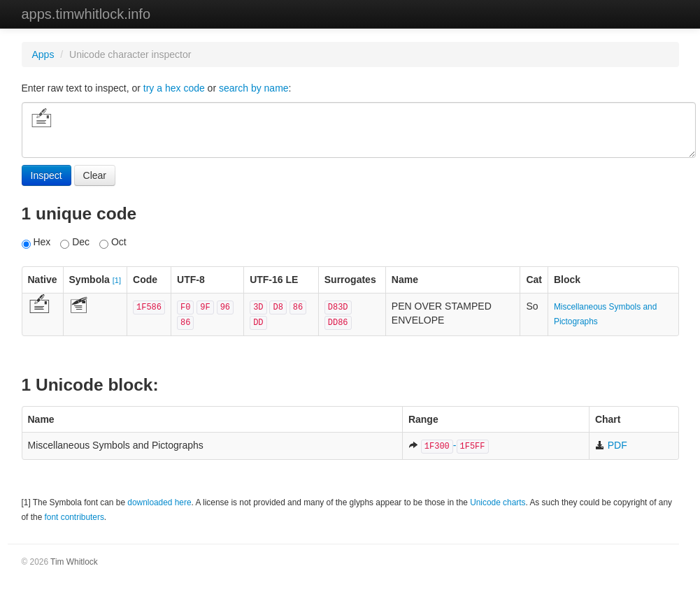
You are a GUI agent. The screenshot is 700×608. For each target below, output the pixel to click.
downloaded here (159, 502)
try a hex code (174, 88)
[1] (117, 280)
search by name (254, 88)
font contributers (74, 517)
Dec (75, 243)
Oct (113, 243)
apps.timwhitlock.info (86, 14)
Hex (36, 243)
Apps (43, 55)
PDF (611, 445)
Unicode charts (498, 502)
